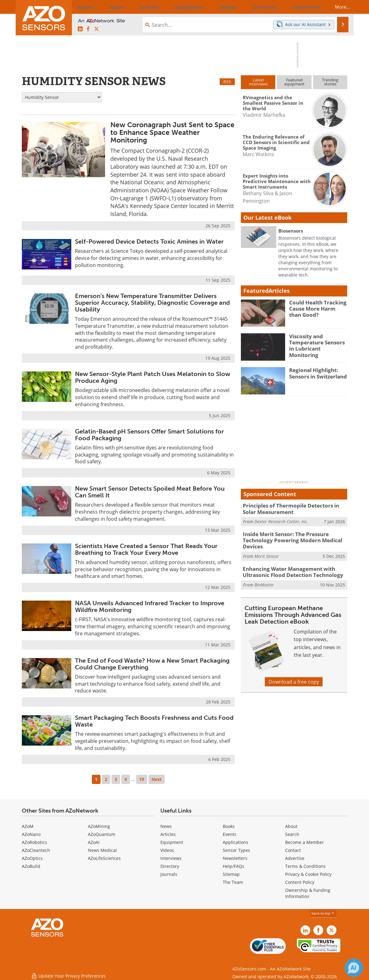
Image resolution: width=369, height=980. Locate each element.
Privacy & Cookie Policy (308, 874)
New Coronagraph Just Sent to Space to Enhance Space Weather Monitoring (172, 133)
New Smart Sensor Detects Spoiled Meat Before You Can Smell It (150, 492)
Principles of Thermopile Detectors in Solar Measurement (293, 508)
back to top (323, 913)
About (291, 826)
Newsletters (235, 858)
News (166, 826)
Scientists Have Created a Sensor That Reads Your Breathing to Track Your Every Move (146, 549)
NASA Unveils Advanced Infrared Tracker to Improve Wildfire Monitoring (150, 606)
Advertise (295, 858)
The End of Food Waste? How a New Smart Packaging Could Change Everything (152, 664)
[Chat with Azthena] (354, 968)
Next (157, 779)
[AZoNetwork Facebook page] (88, 29)
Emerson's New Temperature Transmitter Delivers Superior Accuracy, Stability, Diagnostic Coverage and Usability (152, 303)
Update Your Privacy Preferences (68, 972)
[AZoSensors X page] (96, 29)
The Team (233, 882)
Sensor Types (236, 850)
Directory (170, 866)
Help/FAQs (234, 866)
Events (230, 834)
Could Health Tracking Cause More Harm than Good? (316, 308)
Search (292, 834)
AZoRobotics (34, 842)
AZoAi (94, 842)
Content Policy (300, 882)
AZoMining (99, 826)
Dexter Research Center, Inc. (281, 520)
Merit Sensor (267, 553)
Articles (168, 834)
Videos (167, 850)
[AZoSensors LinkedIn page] (80, 29)
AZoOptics (32, 858)
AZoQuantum (102, 834)
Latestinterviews (258, 82)
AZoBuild (31, 866)
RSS (227, 82)
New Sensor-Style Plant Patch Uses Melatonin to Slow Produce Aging (153, 377)
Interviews (171, 858)
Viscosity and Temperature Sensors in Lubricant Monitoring (317, 342)
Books (229, 826)
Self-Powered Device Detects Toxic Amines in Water (149, 241)
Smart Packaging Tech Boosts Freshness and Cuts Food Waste (154, 721)
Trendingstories (330, 82)
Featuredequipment (294, 82)
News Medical (102, 850)
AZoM (28, 826)
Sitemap (231, 874)
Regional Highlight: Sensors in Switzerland (315, 373)
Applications (236, 842)
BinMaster (264, 580)
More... (337, 7)
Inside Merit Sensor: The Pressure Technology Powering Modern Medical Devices (287, 538)
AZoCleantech (36, 850)
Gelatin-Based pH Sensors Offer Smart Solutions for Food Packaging (149, 435)
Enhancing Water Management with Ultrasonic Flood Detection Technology (288, 568)
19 (142, 779)
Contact (293, 850)
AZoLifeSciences (104, 858)
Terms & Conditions (305, 866)
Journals (169, 874)
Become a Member (304, 842)
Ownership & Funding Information (308, 893)
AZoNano (31, 834)
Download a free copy (294, 677)
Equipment (172, 842)
